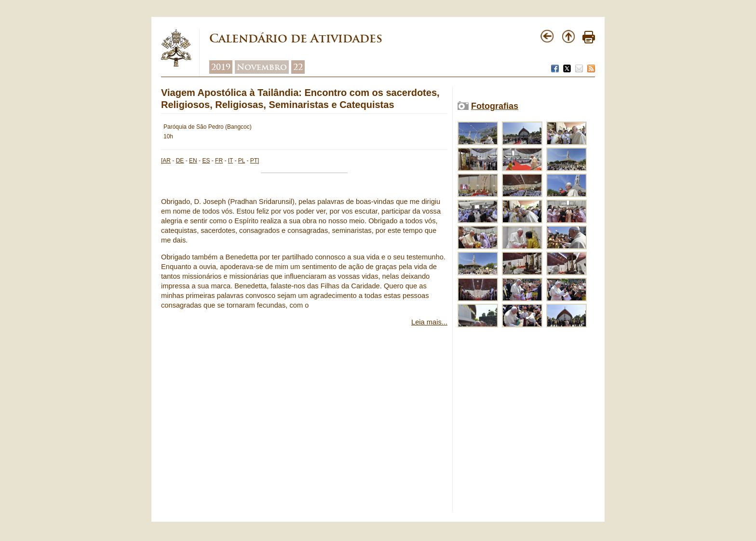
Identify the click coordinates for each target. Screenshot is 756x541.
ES (206, 161)
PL (242, 161)
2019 (221, 67)
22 (298, 67)
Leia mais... (429, 322)
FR (219, 161)
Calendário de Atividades (296, 38)
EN (193, 161)
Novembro (262, 67)
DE (180, 161)
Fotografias (495, 106)
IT (230, 161)
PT (254, 161)
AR (167, 161)
